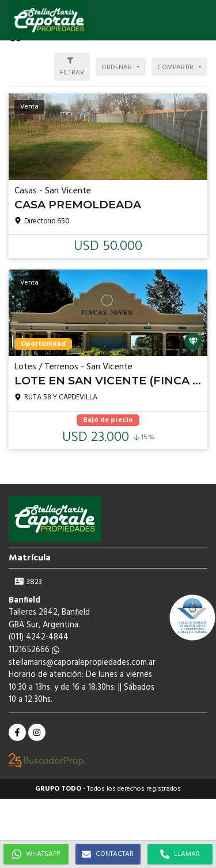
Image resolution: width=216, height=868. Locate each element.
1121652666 (34, 650)
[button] (202, 20)
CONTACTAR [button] (108, 854)
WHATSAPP (36, 854)
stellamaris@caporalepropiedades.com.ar (82, 663)
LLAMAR (180, 854)
